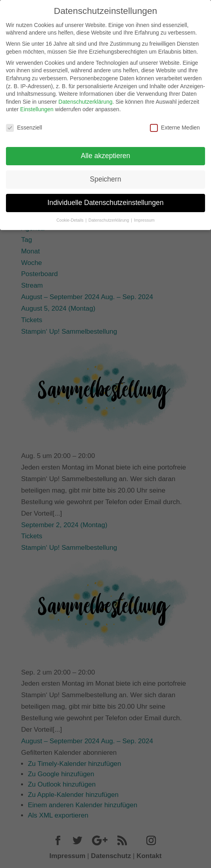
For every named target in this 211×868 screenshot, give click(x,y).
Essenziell (24, 121)
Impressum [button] (144, 213)
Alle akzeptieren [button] (106, 149)
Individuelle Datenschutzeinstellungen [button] (106, 196)
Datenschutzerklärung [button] (109, 213)
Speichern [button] (106, 172)
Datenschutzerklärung (85, 95)
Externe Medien (175, 121)
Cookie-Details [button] (70, 213)
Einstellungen (37, 103)
